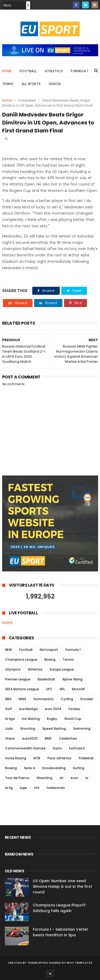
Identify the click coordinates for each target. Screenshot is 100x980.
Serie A (29, 768)
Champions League (21, 660)
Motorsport (49, 650)
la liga (10, 719)
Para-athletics (59, 758)
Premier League (18, 679)
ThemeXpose (38, 963)
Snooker (87, 699)
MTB (37, 758)
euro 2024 (53, 709)
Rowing (11, 768)
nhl (37, 788)
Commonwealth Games (25, 748)
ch (61, 778)
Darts (57, 748)
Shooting (28, 729)
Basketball (46, 679)
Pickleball (86, 758)
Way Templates (79, 963)
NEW (9, 650)
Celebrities (68, 738)
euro (74, 778)
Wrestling (44, 778)
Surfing (79, 768)
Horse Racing (16, 758)
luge (23, 788)
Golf (9, 709)
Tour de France (17, 778)
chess (10, 738)
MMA (22, 699)
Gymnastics (43, 699)
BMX (48, 738)
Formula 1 (79, 71)
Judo (9, 729)
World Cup (73, 719)
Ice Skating (31, 719)
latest (7, 623)
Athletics (54, 71)
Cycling (67, 699)
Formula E (77, 748)
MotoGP (79, 689)
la (87, 778)
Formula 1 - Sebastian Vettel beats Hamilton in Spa (60, 932)
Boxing (50, 660)
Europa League (62, 669)
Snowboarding (54, 768)
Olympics (13, 669)
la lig (9, 788)
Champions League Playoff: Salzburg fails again (59, 908)
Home (7, 71)
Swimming (82, 729)
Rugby (52, 719)
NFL (62, 689)
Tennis (8, 84)
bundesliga (28, 709)
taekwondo (56, 788)
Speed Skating (54, 729)
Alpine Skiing (72, 679)
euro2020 (30, 738)
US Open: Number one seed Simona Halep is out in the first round (62, 886)
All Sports (31, 84)
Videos (55, 84)
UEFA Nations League (22, 689)
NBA (8, 699)
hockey (74, 709)
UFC (49, 689)
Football (28, 71)
